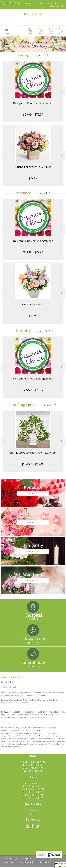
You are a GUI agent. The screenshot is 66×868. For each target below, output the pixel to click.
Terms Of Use (10, 862)
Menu (7, 33)
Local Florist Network (43, 862)
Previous (4, 92)
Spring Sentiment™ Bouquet (33, 167)
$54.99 (33, 316)
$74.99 (33, 178)
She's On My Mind (33, 305)
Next (62, 92)
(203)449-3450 (13, 3)
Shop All (40, 56)
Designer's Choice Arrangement (33, 103)
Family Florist (33, 14)
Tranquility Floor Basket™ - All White (33, 453)
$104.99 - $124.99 (33, 464)
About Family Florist (12, 677)
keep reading (7, 682)
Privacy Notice (25, 862)
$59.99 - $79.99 (33, 114)
